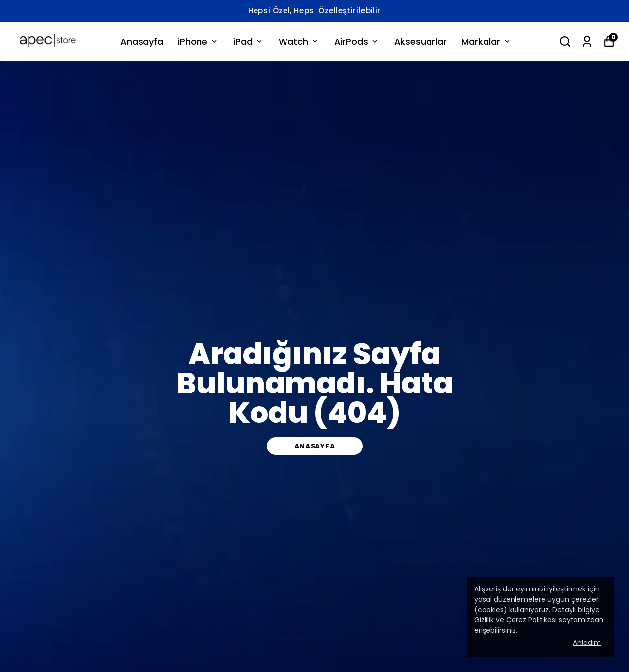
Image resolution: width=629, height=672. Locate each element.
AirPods (357, 42)
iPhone (198, 42)
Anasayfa (142, 42)
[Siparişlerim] (587, 42)
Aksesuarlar (420, 42)
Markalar (486, 42)
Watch (299, 42)
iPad (249, 42)
